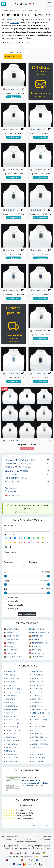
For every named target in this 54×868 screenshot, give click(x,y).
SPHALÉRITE (12, 758)
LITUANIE (37, 639)
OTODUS (37, 730)
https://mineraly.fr (43, 848)
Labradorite (35, 11)
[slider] (5, 576)
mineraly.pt (27, 860)
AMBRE (10, 675)
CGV (4, 836)
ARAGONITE (37, 682)
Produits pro (13, 495)
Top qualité (11, 492)
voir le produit (14, 97)
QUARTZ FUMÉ (13, 740)
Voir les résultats (27, 614)
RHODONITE (12, 744)
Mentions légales (14, 836)
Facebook (25, 846)
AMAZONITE (38, 671)
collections (21, 11)
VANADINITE (38, 761)
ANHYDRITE (37, 678)
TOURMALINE (39, 758)
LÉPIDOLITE (38, 723)
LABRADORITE (39, 720)
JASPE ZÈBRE (13, 720)
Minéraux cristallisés (18, 467)
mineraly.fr (16, 853)
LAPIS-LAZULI (13, 723)
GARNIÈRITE (12, 706)
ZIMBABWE (38, 657)
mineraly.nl (12, 860)
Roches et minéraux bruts (20, 460)
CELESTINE (37, 692)
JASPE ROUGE (13, 716)
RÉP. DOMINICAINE (15, 636)
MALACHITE (12, 727)
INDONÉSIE (12, 639)
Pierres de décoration (18, 464)
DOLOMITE (37, 699)
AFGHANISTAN (13, 629)
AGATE (10, 671)
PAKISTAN (12, 650)
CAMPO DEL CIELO (14, 692)
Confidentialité (29, 836)
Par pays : (33, 562)
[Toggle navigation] (49, 4)
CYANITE (36, 696)
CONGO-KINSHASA (41, 632)
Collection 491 (13, 56)
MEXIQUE (12, 646)
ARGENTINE (38, 629)
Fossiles (11, 474)
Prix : (6, 572)
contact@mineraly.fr (22, 848)
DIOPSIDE (11, 699)
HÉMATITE (11, 709)
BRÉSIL (11, 632)
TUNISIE (11, 653)
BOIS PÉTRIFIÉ (13, 689)
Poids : (7, 581)
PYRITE (10, 734)
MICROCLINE (38, 727)
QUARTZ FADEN (39, 737)
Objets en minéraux (17, 471)
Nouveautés (12, 488)
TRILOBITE (12, 761)
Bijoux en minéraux (16, 478)
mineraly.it (27, 856)
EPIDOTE (11, 702)
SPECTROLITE (38, 754)
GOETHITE (37, 706)
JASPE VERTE (38, 716)
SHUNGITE (12, 754)
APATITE (10, 682)
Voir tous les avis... (41, 825)
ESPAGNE (37, 636)
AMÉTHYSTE (13, 678)
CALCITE (37, 689)
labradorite (10, 89)
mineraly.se (42, 860)
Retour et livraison (14, 839)
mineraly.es (42, 856)
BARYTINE (37, 685)
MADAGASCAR (40, 643)
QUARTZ (11, 737)
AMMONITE (37, 675)
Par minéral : (9, 562)
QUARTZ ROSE (39, 740)
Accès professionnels (32, 839)
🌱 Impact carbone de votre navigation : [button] (27, 508)
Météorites (12, 482)
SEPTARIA (37, 747)
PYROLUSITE (38, 734)
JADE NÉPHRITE (39, 709)
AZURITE (11, 685)
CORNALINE (12, 696)
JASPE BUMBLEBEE (41, 713)
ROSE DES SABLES (40, 744)
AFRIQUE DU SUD (14, 657)
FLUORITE (37, 702)
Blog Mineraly (11, 846)
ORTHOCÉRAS (13, 730)
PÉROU (36, 646)
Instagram (37, 846)
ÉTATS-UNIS (38, 653)
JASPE (10, 713)
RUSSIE (37, 650)
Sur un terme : (10, 552)
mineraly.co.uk (32, 853)
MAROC (11, 643)
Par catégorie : (10, 525)
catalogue (9, 11)
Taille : (7, 589)
